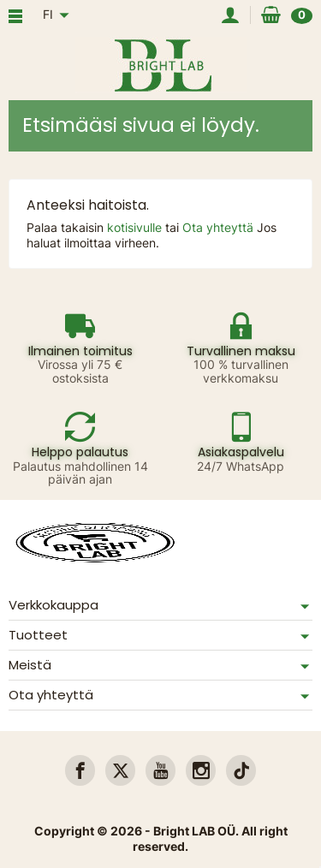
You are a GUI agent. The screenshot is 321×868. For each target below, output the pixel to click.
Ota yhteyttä (220, 227)
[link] (80, 770)
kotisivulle (136, 227)
